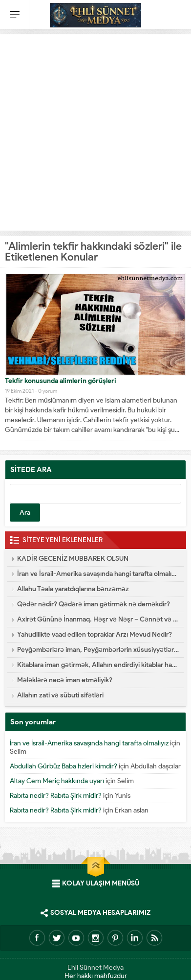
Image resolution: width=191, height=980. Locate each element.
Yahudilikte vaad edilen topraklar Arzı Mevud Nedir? (95, 634)
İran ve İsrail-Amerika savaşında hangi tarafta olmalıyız (98, 574)
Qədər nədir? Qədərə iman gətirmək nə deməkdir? (94, 604)
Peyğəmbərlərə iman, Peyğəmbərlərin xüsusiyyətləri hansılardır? (98, 650)
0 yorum (48, 391)
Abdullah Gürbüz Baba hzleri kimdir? (64, 766)
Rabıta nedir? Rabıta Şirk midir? (56, 796)
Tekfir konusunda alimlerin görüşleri (61, 381)
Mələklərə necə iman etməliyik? (65, 680)
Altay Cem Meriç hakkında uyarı (57, 781)
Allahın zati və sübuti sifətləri (60, 695)
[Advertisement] (95, 130)
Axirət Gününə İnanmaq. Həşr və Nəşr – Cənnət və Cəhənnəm (98, 619)
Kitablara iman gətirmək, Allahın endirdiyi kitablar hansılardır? (98, 665)
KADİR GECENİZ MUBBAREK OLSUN (73, 559)
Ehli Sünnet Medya (95, 968)
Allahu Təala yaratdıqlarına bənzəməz (73, 589)
